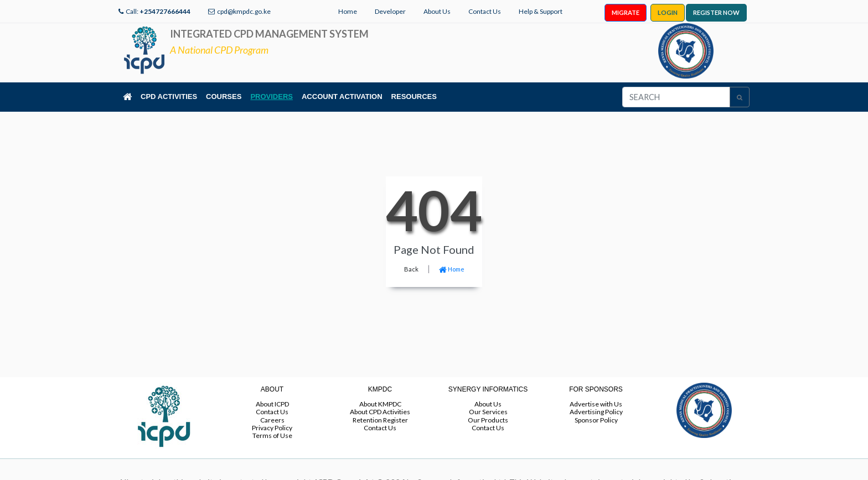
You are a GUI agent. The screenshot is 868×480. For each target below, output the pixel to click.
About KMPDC (380, 404)
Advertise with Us (596, 404)
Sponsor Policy (596, 420)
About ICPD (272, 404)
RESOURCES (414, 96)
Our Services (488, 412)
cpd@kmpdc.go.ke (244, 11)
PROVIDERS (272, 96)
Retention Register (380, 420)
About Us (437, 11)
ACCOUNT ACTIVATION (342, 96)
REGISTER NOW (716, 12)
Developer (390, 11)
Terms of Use (272, 435)
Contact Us (485, 11)
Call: (158, 11)
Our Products (488, 420)
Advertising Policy (596, 412)
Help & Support (541, 11)
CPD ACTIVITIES (169, 96)
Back (411, 269)
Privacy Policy (272, 428)
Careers (272, 420)
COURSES (224, 96)
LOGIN (668, 12)
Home (348, 11)
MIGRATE (626, 12)
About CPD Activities (380, 412)
